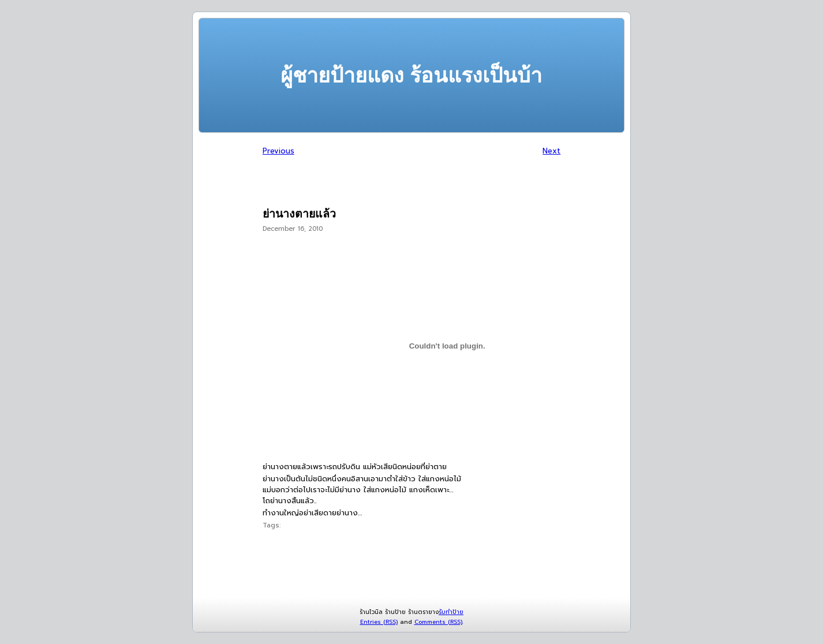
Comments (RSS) (438, 622)
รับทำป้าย (451, 612)
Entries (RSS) (379, 622)
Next (551, 151)
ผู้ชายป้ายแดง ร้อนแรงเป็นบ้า (411, 75)
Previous (278, 151)
